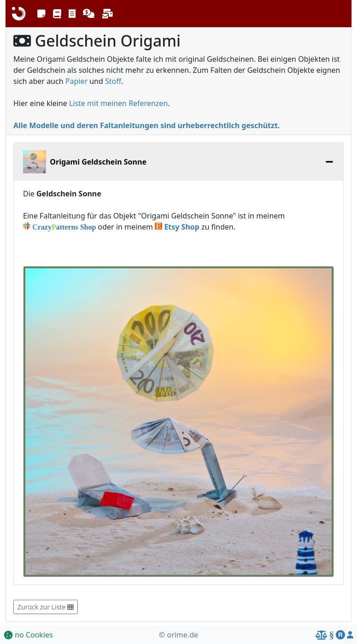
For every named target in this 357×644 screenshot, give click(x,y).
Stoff (113, 81)
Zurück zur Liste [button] (46, 607)
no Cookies (28, 635)
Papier (76, 81)
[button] (41, 14)
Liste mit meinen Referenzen (118, 103)
